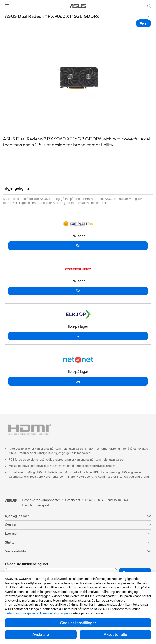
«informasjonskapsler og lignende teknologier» (37, 613)
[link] (78, 6)
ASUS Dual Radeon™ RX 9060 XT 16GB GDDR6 (52, 17)
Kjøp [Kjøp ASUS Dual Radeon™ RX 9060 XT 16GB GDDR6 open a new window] (143, 23)
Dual (88, 500)
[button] (7, 6)
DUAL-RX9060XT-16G (113, 500)
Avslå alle (41, 635)
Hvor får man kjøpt (35, 505)
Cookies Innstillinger (78, 623)
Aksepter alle (115, 635)
